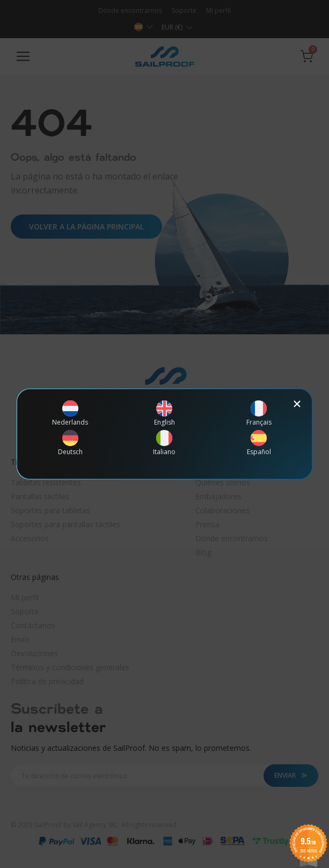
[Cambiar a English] (164, 413)
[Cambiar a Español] (259, 443)
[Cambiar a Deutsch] (71, 443)
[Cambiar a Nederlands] (71, 413)
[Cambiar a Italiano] (164, 443)
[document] (164, 434)
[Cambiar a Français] (259, 413)
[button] (297, 404)
